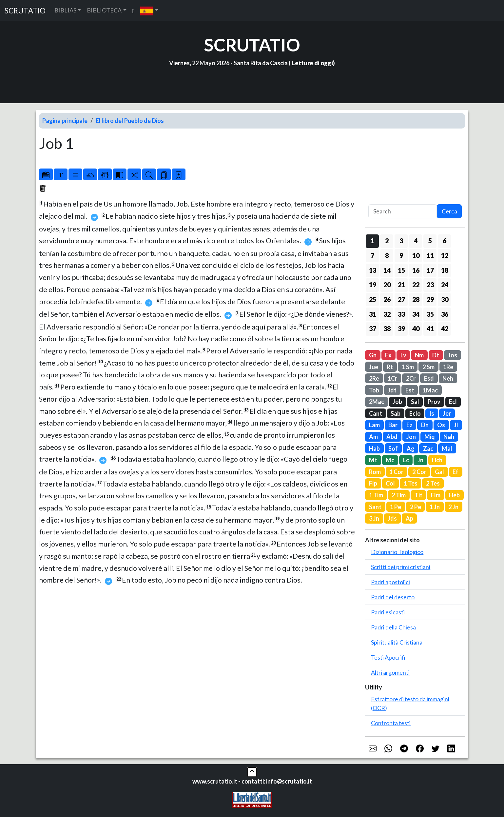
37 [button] (373, 329)
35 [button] (430, 314)
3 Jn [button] (374, 518)
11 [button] (430, 255)
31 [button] (373, 314)
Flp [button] (373, 483)
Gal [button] (439, 472)
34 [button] (416, 314)
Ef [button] (456, 472)
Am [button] (373, 437)
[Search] (403, 211)
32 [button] (387, 314)
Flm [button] (436, 495)
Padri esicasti (388, 612)
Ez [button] (409, 425)
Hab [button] (374, 448)
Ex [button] (388, 355)
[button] (149, 11)
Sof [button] (393, 448)
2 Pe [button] (416, 507)
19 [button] (373, 285)
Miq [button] (430, 437)
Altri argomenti (390, 672)
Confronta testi (391, 723)
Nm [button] (419, 355)
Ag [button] (411, 448)
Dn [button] (425, 425)
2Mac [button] (377, 402)
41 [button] (430, 329)
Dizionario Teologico (397, 552)
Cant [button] (376, 413)
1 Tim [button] (376, 495)
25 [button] (373, 299)
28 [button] (416, 299)
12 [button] (445, 255)
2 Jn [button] (453, 507)
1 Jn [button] (435, 507)
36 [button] (445, 314)
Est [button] (410, 390)
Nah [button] (449, 437)
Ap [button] (409, 518)
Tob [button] (374, 390)
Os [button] (441, 425)
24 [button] (445, 285)
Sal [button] (415, 402)
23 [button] (430, 285)
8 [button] (387, 255)
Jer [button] (447, 413)
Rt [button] (390, 367)
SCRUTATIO (25, 11)
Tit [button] (418, 495)
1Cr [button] (392, 378)
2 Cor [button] (419, 472)
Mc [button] (390, 460)
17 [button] (430, 270)
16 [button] (416, 270)
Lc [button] (406, 460)
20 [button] (387, 285)
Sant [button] (375, 507)
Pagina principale (65, 121)
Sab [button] (396, 413)
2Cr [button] (411, 378)
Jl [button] (456, 425)
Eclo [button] (415, 413)
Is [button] (432, 413)
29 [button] (430, 299)
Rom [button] (375, 472)
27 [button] (401, 299)
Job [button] (397, 402)
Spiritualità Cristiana (397, 642)
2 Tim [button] (399, 495)
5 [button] (430, 241)
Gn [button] (373, 355)
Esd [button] (429, 378)
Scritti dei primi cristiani (401, 567)
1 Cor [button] (396, 472)
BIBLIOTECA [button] (104, 10)
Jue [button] (374, 367)
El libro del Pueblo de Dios (130, 121)
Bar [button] (393, 425)
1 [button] (372, 241)
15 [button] (401, 270)
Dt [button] (436, 355)
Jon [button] (411, 437)
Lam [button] (374, 425)
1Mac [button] (430, 390)
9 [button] (401, 255)
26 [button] (387, 299)
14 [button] (387, 270)
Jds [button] (392, 518)
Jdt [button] (392, 390)
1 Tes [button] (411, 483)
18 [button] (445, 270)
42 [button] (445, 329)
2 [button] (387, 241)
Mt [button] (373, 460)
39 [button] (401, 329)
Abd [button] (392, 437)
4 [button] (416, 241)
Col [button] (390, 483)
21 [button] (401, 285)
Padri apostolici (390, 582)
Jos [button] (453, 355)
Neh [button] (448, 378)
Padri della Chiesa (393, 627)
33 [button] (401, 314)
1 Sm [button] (408, 367)
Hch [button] (437, 460)
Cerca (449, 211)
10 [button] (416, 255)
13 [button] (373, 270)
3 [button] (401, 241)
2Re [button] (374, 378)
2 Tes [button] (433, 483)
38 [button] (387, 329)
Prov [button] (434, 402)
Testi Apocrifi (388, 657)
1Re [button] (448, 367)
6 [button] (445, 241)
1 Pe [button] (396, 507)
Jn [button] (420, 460)
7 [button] (372, 255)
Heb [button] (454, 495)
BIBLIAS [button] (65, 10)
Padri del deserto (393, 597)
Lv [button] (403, 355)
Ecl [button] (453, 402)
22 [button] (416, 285)
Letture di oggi (312, 63)
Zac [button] (428, 448)
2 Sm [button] (428, 367)
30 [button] (445, 299)
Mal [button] (447, 448)
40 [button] (416, 329)
